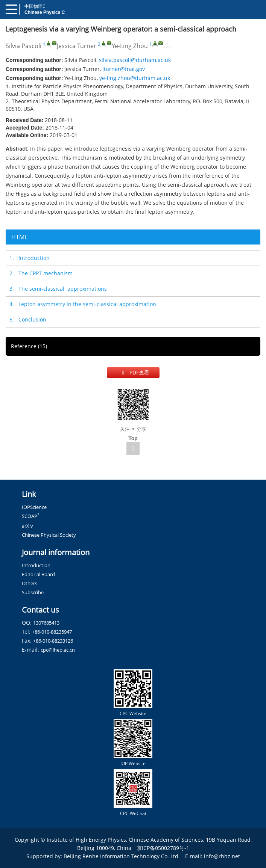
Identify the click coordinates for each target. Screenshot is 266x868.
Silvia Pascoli (24, 46)
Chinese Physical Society (49, 535)
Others (30, 583)
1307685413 (46, 623)
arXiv (27, 526)
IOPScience (34, 507)
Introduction (36, 565)
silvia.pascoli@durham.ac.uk (135, 60)
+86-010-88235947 (52, 632)
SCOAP (31, 516)
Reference (29, 346)
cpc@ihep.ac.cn (58, 650)
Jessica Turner (77, 46)
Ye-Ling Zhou (130, 46)
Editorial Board (38, 574)
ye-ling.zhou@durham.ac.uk (135, 78)
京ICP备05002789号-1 (163, 848)
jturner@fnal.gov (124, 69)
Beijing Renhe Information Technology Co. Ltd (121, 856)
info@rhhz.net (222, 856)
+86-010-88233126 (53, 641)
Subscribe (33, 592)
